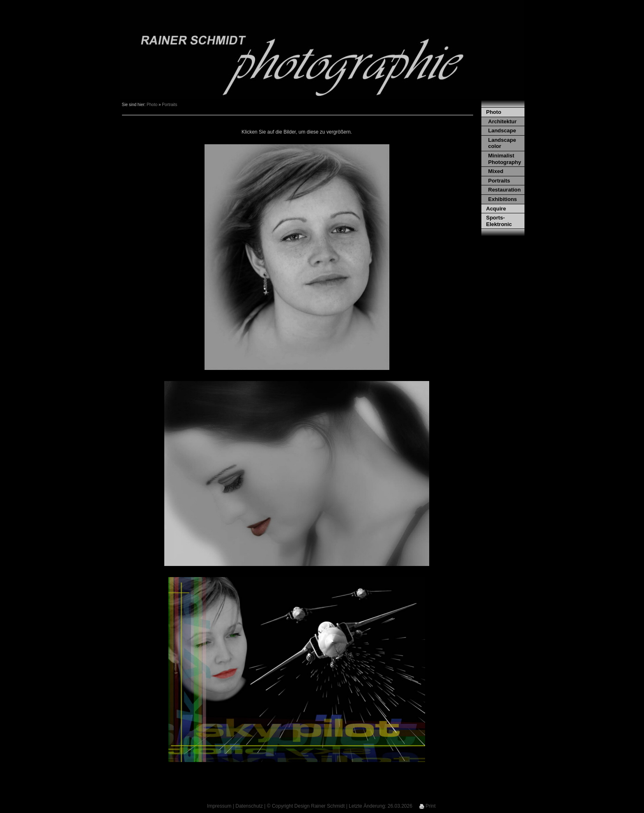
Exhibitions (503, 199)
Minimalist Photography (505, 159)
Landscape (502, 130)
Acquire (496, 209)
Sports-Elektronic (499, 221)
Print (428, 806)
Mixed (496, 171)
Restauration (505, 190)
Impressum (219, 806)
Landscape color (502, 143)
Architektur (503, 121)
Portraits (169, 105)
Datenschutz (249, 806)
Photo (152, 105)
